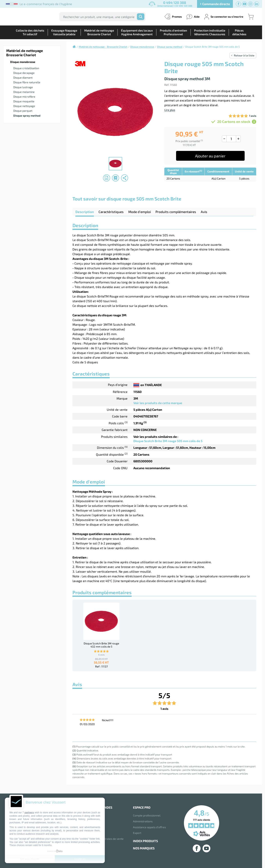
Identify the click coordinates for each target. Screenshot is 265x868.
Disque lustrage (23, 87)
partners (29, 813)
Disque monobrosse (23, 62)
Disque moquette (24, 101)
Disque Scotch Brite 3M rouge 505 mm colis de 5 (168, 441)
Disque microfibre (24, 97)
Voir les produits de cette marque (158, 403)
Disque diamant (23, 78)
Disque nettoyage (24, 106)
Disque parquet (23, 111)
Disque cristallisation (26, 68)
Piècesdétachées (239, 32)
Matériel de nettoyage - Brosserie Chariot (103, 47)
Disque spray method (27, 116)
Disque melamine (24, 92)
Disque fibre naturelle (27, 82)
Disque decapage (24, 73)
